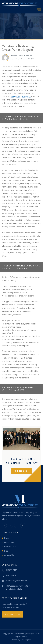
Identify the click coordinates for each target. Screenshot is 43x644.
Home (7, 538)
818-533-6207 (12, 575)
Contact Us (9, 555)
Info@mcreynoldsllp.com (16, 581)
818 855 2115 (11, 570)
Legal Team (9, 542)
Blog (6, 551)
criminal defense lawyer (21, 97)
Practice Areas (10, 547)
